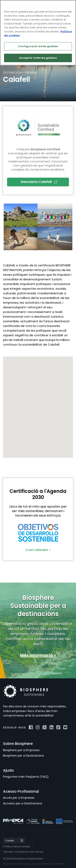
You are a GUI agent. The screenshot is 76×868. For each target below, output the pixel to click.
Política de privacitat (17, 846)
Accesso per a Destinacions (23, 803)
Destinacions (13, 73)
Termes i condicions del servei (23, 852)
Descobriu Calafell (39, 182)
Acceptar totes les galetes (38, 58)
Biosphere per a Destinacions (24, 756)
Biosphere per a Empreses (21, 750)
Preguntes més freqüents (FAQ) (26, 777)
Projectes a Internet (53, 864)
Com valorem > (38, 550)
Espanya (31, 73)
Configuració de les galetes (38, 46)
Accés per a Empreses (19, 798)
